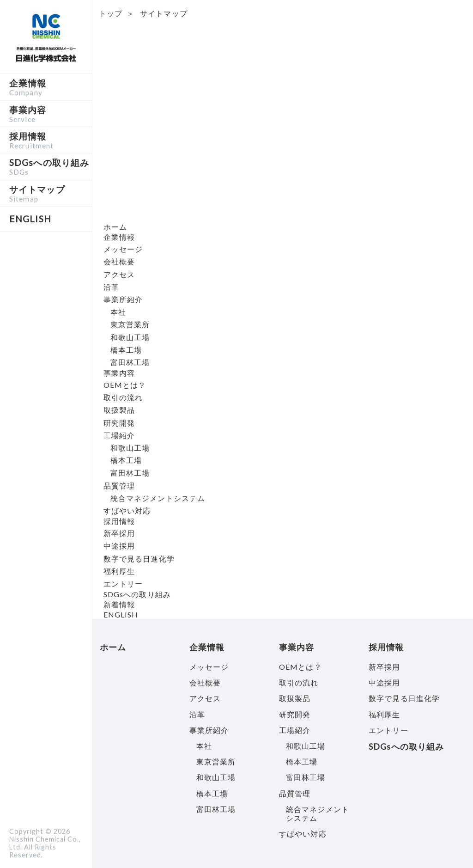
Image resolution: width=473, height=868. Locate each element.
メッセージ (123, 249)
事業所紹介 (123, 299)
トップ (111, 13)
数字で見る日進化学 (139, 559)
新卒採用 (119, 533)
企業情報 (51, 87)
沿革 (111, 287)
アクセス (119, 274)
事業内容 (51, 114)
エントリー (123, 584)
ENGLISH (121, 614)
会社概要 (119, 261)
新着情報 (119, 604)
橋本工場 (126, 350)
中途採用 (119, 546)
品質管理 (119, 486)
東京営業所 (130, 324)
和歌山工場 (130, 337)
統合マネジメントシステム (158, 498)
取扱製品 (119, 410)
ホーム (115, 227)
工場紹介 (119, 435)
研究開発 (119, 423)
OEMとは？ (125, 385)
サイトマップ (51, 193)
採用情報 (51, 140)
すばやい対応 (127, 510)
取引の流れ (123, 397)
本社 (118, 312)
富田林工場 (130, 362)
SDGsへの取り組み (51, 166)
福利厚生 (119, 571)
